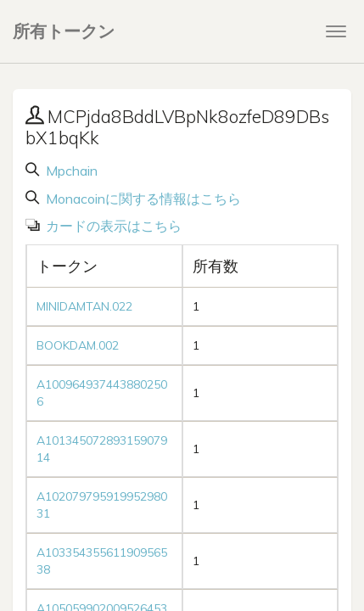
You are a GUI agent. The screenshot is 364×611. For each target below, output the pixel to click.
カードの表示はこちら (112, 226)
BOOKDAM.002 (78, 345)
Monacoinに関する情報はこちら (142, 199)
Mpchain (70, 171)
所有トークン (64, 31)
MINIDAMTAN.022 (84, 306)
